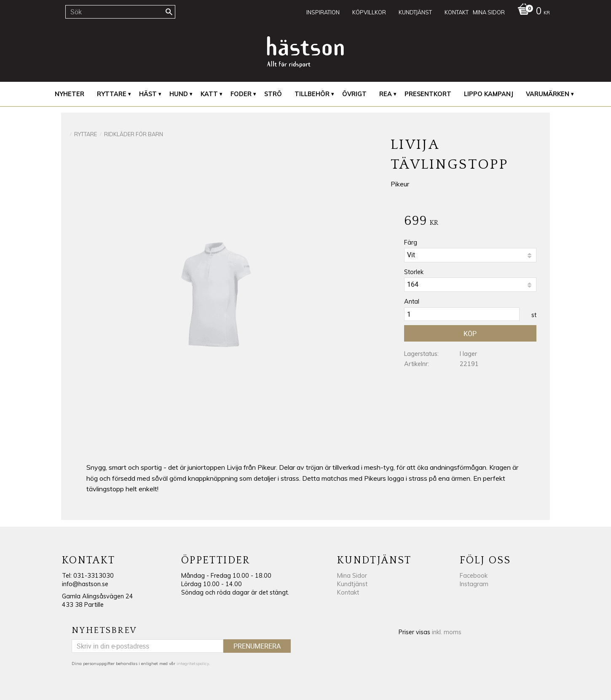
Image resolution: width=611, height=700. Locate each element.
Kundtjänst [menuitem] (415, 12)
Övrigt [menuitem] (354, 94)
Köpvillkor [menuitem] (369, 12)
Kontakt (348, 592)
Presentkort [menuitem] (428, 94)
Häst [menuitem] (148, 94)
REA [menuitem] (386, 94)
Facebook (474, 576)
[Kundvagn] (532, 12)
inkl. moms (447, 632)
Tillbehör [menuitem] (312, 94)
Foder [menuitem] (241, 94)
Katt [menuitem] (209, 94)
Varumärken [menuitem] (548, 94)
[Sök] (169, 12)
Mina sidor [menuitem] (489, 12)
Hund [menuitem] (179, 94)
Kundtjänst (352, 584)
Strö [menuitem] (273, 94)
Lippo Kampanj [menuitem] (489, 94)
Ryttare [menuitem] (112, 94)
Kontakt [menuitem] (457, 12)
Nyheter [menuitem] (70, 94)
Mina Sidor (352, 576)
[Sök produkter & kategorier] (120, 12)
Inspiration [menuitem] (323, 12)
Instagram (474, 584)
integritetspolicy (193, 664)
